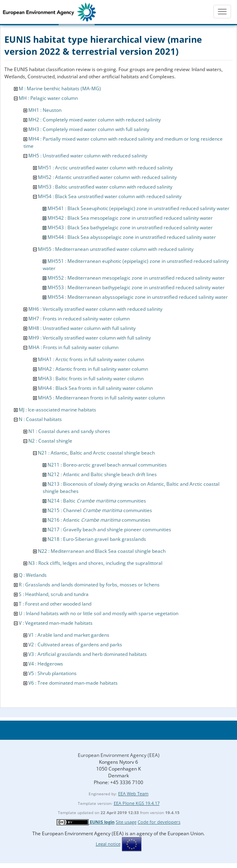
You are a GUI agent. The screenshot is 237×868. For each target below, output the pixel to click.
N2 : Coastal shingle (50, 441)
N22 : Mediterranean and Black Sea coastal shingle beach (102, 551)
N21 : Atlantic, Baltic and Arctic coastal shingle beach (96, 453)
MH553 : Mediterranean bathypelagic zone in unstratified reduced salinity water (136, 287)
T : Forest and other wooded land (55, 604)
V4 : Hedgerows (46, 664)
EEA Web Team (133, 794)
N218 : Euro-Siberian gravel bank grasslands (97, 539)
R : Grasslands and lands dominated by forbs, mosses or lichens (89, 585)
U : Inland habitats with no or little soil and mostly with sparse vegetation (99, 613)
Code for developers (159, 822)
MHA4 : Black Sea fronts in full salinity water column (95, 388)
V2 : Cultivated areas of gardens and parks (75, 645)
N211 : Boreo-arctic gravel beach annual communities (107, 465)
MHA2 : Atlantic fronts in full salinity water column (93, 369)
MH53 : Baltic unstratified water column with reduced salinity (105, 187)
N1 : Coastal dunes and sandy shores (69, 431)
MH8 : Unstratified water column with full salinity (82, 328)
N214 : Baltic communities (97, 501)
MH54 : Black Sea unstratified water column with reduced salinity (110, 196)
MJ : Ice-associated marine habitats (57, 410)
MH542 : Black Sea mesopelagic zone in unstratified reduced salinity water (130, 218)
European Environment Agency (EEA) (119, 755)
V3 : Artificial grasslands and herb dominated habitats (88, 654)
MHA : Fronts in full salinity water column (73, 347)
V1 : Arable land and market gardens (69, 635)
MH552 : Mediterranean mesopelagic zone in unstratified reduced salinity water (136, 278)
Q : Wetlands (33, 575)
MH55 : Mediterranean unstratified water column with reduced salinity (116, 249)
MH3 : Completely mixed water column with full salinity (89, 129)
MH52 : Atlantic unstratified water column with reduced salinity (107, 177)
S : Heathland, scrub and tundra (54, 594)
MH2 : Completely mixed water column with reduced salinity (95, 120)
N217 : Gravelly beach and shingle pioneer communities (109, 529)
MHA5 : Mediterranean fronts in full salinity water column (101, 398)
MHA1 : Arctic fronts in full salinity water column (91, 359)
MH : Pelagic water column (48, 98)
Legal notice (108, 844)
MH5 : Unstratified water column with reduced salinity (88, 156)
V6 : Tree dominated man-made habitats (73, 683)
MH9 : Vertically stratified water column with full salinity (90, 338)
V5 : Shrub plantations (52, 673)
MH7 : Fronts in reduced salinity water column (79, 319)
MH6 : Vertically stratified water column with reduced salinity (95, 309)
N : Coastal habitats (40, 419)
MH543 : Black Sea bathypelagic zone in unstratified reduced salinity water (130, 227)
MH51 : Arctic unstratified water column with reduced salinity (105, 168)
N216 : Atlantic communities (99, 520)
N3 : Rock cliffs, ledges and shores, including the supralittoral (95, 563)
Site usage (126, 822)
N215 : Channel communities (100, 510)
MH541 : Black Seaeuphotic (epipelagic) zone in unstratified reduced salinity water (138, 208)
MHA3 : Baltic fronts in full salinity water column (91, 378)
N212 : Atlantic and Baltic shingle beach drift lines (102, 474)
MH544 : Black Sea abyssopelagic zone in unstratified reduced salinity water (132, 237)
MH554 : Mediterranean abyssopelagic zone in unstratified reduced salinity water (138, 297)
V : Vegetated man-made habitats (56, 623)
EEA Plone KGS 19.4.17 (137, 803)
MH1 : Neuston (45, 110)
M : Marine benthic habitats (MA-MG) (60, 88)
